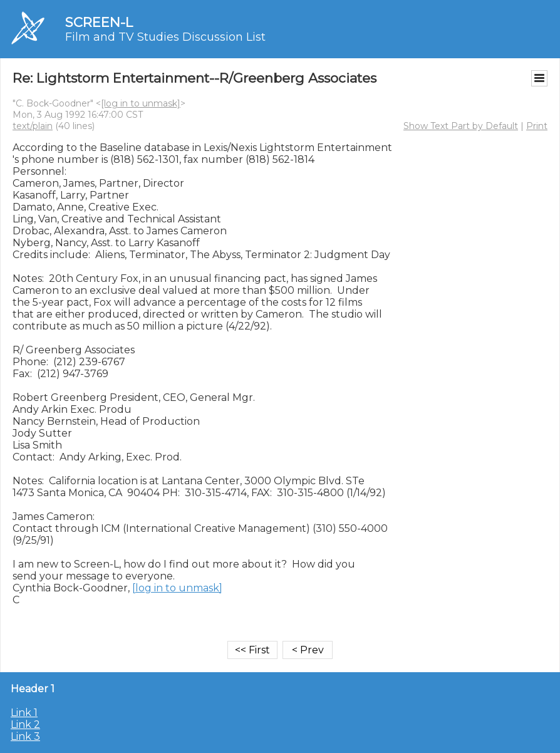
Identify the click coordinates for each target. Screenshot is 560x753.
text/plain (33, 126)
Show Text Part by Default (461, 126)
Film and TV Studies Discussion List (165, 37)
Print (537, 126)
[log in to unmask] (141, 103)
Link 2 (25, 724)
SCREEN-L (99, 22)
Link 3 (25, 736)
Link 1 (24, 713)
